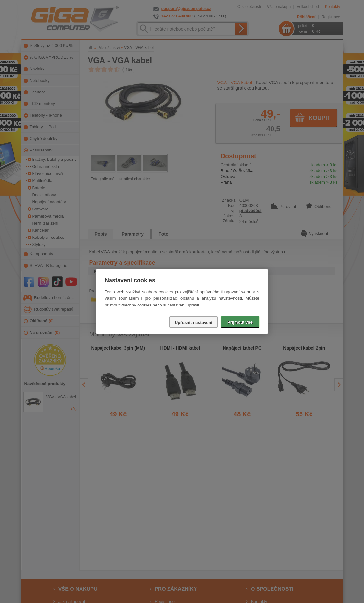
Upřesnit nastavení (194, 322)
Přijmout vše (240, 322)
